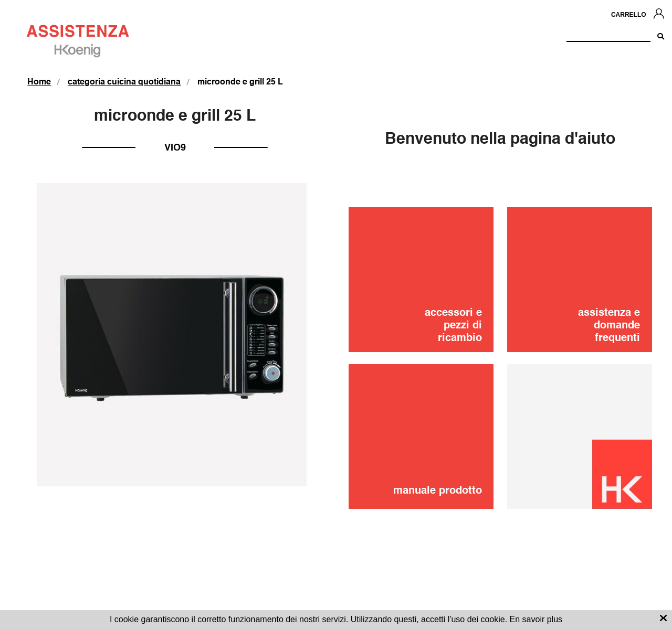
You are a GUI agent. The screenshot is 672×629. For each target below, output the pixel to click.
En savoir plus (536, 619)
